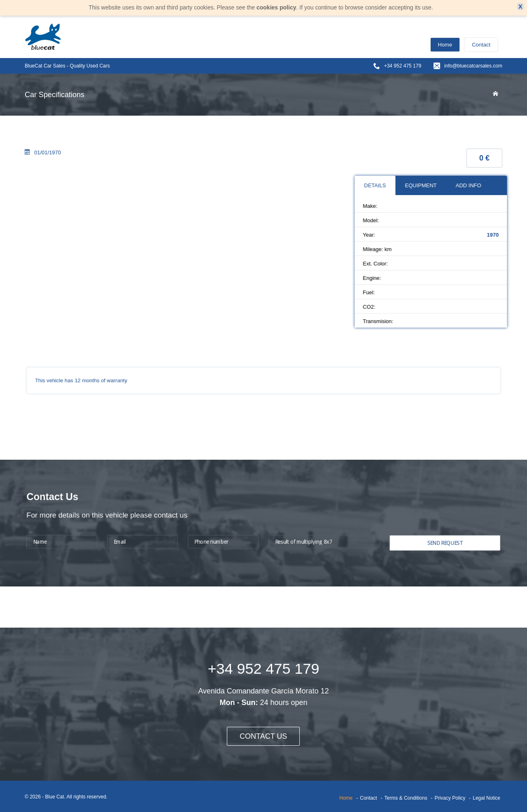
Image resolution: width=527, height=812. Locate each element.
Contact (481, 45)
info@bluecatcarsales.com (473, 66)
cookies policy (276, 7)
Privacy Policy (450, 798)
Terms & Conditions (406, 798)
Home (445, 45)
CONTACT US (263, 736)
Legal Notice (486, 798)
